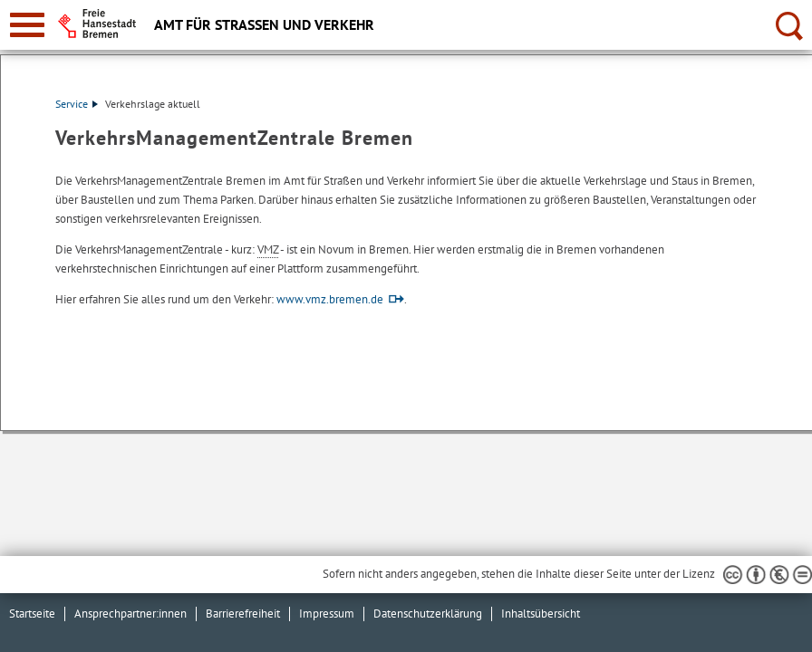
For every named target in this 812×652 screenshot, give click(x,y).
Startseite (32, 614)
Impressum (327, 614)
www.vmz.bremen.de (330, 299)
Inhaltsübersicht (541, 614)
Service (77, 104)
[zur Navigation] (27, 25)
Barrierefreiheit (243, 614)
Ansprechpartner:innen (130, 614)
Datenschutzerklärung (428, 614)
